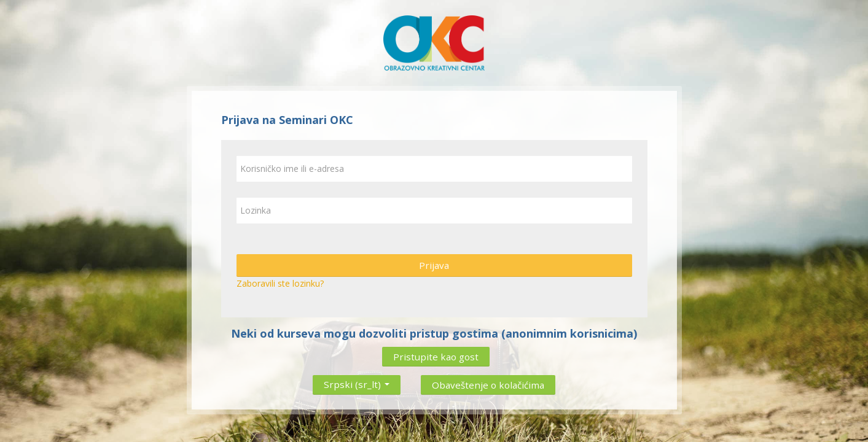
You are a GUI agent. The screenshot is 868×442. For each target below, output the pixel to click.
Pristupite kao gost (436, 357)
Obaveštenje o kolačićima (488, 385)
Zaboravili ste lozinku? (280, 283)
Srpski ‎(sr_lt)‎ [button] (357, 382)
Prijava (434, 265)
